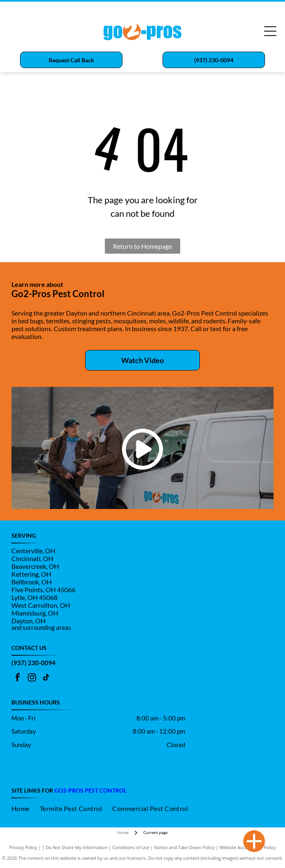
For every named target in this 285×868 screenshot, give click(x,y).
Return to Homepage (142, 246)
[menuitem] (26, 809)
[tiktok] (46, 678)
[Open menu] (270, 31)
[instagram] (32, 678)
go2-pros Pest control (90, 790)
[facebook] (18, 678)
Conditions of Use (131, 847)
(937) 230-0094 (34, 663)
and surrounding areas (41, 627)
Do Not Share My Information (77, 847)
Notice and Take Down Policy (185, 847)
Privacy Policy (23, 847)
